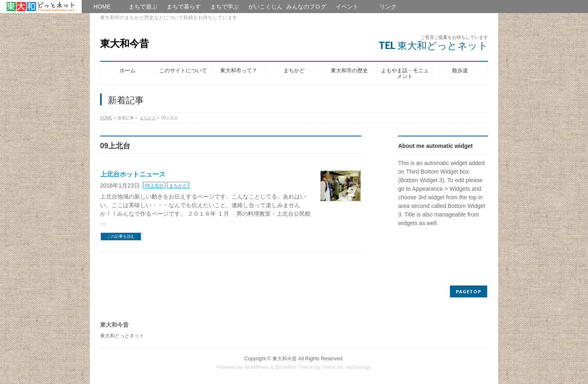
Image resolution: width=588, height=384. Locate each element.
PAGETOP (469, 291)
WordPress (257, 367)
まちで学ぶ (225, 7)
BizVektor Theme (294, 367)
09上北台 (154, 185)
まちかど (178, 185)
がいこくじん (265, 7)
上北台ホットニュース (133, 174)
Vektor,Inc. (333, 367)
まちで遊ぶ (143, 7)
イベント (347, 7)
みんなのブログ (306, 7)
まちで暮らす (184, 7)
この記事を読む (121, 236)
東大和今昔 (125, 44)
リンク (388, 7)
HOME (41, 7)
